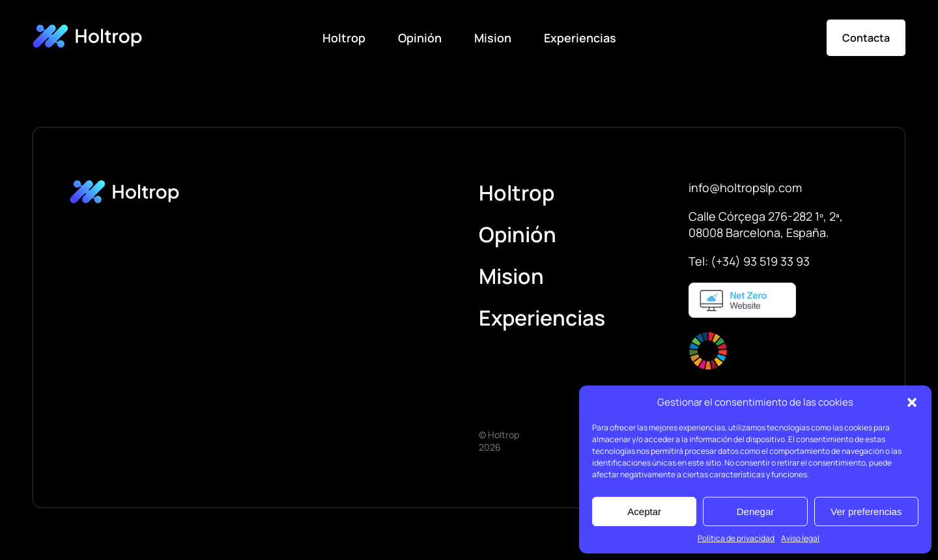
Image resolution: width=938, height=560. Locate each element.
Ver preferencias (866, 511)
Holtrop (344, 38)
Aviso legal (800, 538)
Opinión (420, 38)
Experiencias (580, 38)
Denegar (756, 511)
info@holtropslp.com (745, 188)
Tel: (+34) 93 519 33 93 (749, 261)
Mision (493, 38)
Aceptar (644, 511)
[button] (912, 402)
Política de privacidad (736, 538)
